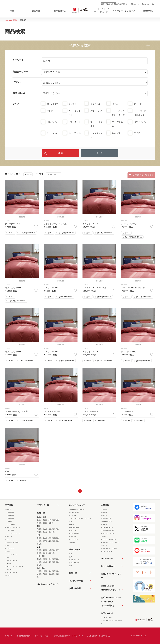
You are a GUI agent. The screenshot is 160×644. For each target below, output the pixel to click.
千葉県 (39, 532)
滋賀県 (45, 550)
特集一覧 (73, 573)
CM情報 (104, 536)
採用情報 (104, 545)
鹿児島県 (51, 574)
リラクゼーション (11, 572)
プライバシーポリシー (43, 636)
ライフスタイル (74, 563)
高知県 (39, 565)
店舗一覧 (41, 513)
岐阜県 (51, 541)
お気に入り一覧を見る (141, 175)
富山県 (45, 538)
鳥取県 (39, 559)
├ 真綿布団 (10, 518)
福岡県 (39, 571)
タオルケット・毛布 (12, 542)
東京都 (45, 532)
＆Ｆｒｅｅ (73, 515)
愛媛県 (56, 562)
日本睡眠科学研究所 (108, 530)
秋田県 (39, 523)
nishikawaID (148, 11)
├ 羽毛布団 (10, 512)
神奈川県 (51, 532)
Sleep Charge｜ (111, 588)
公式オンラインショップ (111, 576)
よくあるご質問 (106, 617)
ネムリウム (73, 536)
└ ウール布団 (11, 524)
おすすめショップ (77, 505)
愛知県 (39, 544)
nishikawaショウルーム (48, 584)
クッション (9, 569)
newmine (72, 542)
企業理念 (104, 515)
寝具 (70, 557)
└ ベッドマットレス (13, 533)
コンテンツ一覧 (76, 581)
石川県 (51, 538)
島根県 (45, 559)
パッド (7, 545)
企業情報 (105, 505)
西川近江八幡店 (74, 533)
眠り (70, 554)
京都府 (51, 550)
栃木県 (45, 529)
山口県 (39, 562)
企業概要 (104, 512)
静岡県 (56, 541)
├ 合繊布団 (10, 515)
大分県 (39, 574)
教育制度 (104, 524)
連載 (70, 566)
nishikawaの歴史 (107, 521)
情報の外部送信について (62, 636)
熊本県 (56, 571)
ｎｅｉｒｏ (73, 530)
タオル (7, 551)
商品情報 (9, 505)
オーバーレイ (9, 548)
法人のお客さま (122, 4)
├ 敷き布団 (10, 530)
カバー (7, 539)
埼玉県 (56, 529)
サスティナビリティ (108, 533)
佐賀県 (45, 571)
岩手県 (51, 520)
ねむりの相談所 (74, 512)
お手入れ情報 (75, 588)
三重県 (39, 550)
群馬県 (51, 529)
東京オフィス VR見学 (109, 548)
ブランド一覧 (43, 505)
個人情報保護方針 (25, 636)
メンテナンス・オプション (14, 566)
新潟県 (39, 538)
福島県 (51, 523)
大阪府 (56, 550)
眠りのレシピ (75, 550)
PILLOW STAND (74, 527)
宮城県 (56, 520)
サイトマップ (79, 636)
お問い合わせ (134, 4)
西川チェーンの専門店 (108, 539)
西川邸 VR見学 (107, 551)
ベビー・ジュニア (11, 554)
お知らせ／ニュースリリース (111, 542)
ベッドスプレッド (11, 560)
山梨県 (39, 541)
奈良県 (45, 553)
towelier (72, 524)
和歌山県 (51, 553)
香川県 (51, 562)
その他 (7, 575)
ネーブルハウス (74, 539)
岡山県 (51, 559)
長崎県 (51, 571)
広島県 (56, 559)
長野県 (45, 541)
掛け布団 (8, 509)
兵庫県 (39, 553)
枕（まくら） (9, 536)
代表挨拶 (104, 509)
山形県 (45, 523)
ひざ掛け (8, 563)
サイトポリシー (10, 636)
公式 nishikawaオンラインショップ (111, 602)
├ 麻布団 (9, 521)
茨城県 (39, 529)
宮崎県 (45, 574)
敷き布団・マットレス (12, 527)
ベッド (7, 557)
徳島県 (45, 562)
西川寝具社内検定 (107, 527)
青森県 (45, 520)
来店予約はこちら (108, 4)
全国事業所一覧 (106, 518)
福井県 (56, 538)
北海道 (39, 520)
